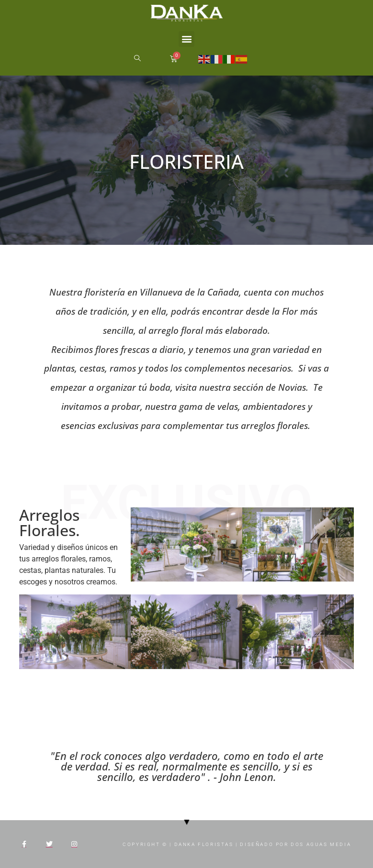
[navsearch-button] (137, 59)
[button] (186, 39)
